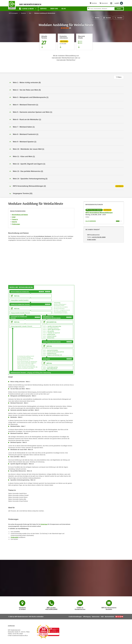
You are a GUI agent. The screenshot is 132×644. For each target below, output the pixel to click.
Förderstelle (15, 537)
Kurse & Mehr (27, 9)
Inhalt (14, 217)
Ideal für (14, 222)
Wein (30, 13)
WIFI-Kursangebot (13, 13)
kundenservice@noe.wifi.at (20, 636)
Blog (64, 9)
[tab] (66, 186)
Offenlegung (87, 617)
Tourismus (23, 13)
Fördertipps (44, 524)
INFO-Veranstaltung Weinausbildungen (99, 213)
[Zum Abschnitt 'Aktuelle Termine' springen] (48, 42)
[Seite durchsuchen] (105, 9)
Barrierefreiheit (109, 617)
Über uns (54, 9)
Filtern (119, 77)
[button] (66, 83)
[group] (66, 28)
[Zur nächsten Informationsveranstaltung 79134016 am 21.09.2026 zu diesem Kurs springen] (66, 42)
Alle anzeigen (91, 221)
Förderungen (16, 224)
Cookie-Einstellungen (75, 617)
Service (43, 9)
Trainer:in (15, 219)
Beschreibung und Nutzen (20, 215)
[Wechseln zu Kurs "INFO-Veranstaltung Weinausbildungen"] (118, 221)
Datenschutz (96, 617)
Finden (119, 9)
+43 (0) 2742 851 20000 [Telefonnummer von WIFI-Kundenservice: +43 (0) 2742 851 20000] (99, 237)
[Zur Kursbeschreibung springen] (84, 42)
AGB (102, 617)
